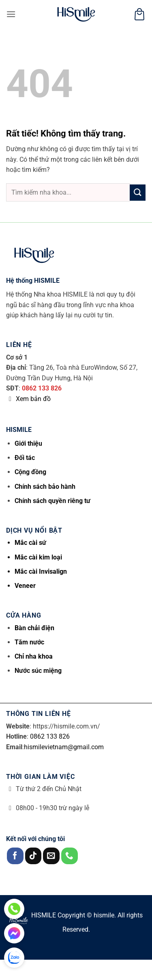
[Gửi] (138, 192)
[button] (11, 14)
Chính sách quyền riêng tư (52, 501)
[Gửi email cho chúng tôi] (51, 856)
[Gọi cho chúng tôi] (70, 856)
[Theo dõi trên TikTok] (33, 856)
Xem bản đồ (33, 399)
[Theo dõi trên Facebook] (15, 856)
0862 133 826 (42, 388)
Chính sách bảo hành (45, 487)
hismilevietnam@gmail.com (64, 747)
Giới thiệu (28, 443)
